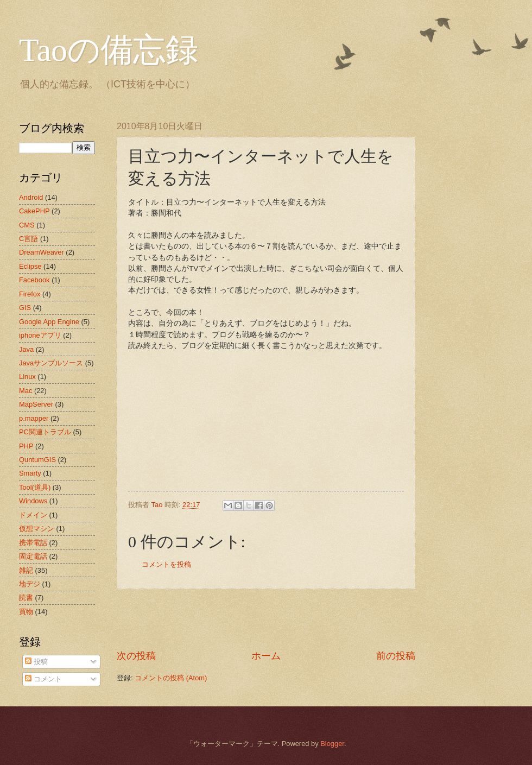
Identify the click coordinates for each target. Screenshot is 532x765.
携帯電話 (33, 543)
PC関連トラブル (45, 432)
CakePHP (34, 211)
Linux (27, 377)
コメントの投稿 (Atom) (171, 678)
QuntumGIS (37, 460)
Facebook (34, 280)
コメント (43, 679)
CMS (27, 225)
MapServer (36, 404)
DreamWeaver (42, 252)
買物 (26, 612)
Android (31, 197)
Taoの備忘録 (109, 50)
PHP (26, 446)
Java (26, 349)
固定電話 (33, 556)
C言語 (28, 239)
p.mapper (34, 418)
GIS (25, 308)
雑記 (26, 570)
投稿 (36, 662)
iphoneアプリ (40, 335)
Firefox (30, 294)
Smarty (30, 473)
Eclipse (30, 266)
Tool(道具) (35, 487)
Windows (33, 501)
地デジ (30, 584)
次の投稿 (136, 656)
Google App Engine (49, 322)
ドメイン (33, 515)
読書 (26, 598)
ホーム (266, 656)
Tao (158, 505)
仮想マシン (37, 529)
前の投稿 (396, 656)
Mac (26, 391)
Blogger (332, 744)
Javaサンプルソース (51, 363)
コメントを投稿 (166, 564)
